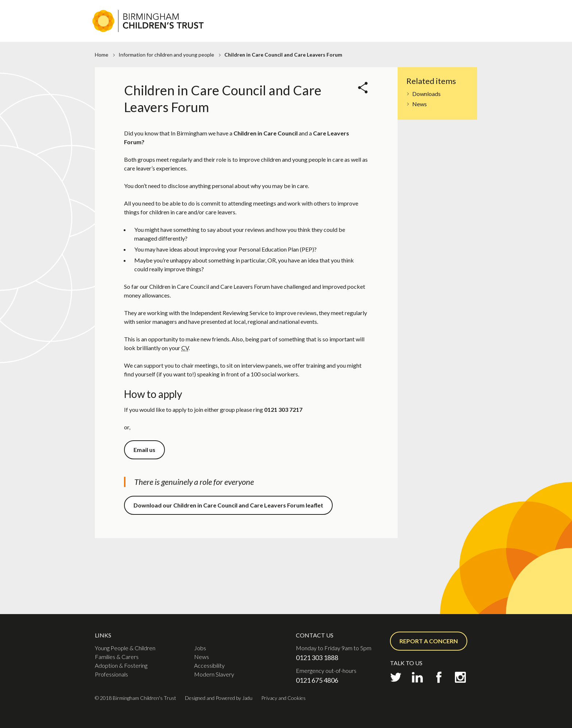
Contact (351, 13)
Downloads (426, 94)
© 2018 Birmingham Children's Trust (136, 698)
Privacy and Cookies (283, 698)
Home (102, 55)
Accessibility (209, 665)
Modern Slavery (214, 674)
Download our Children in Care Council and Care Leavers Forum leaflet (228, 505)
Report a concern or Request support (426, 13)
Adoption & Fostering (372, 30)
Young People (247, 30)
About (244, 13)
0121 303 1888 (317, 658)
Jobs (266, 13)
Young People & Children (125, 648)
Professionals (438, 30)
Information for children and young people (166, 55)
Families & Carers (303, 30)
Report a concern (429, 641)
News (420, 104)
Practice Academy (306, 13)
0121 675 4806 (317, 680)
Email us (144, 450)
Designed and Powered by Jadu (219, 698)
